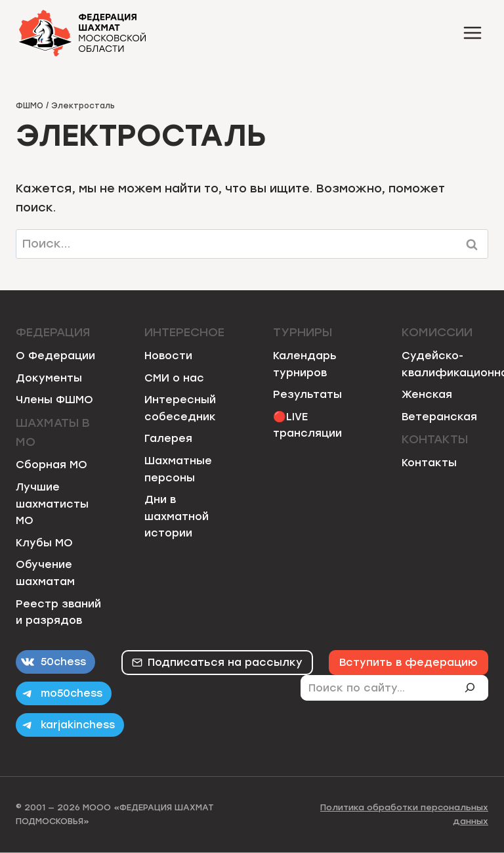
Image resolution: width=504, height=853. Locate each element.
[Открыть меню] (472, 33)
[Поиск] (475, 688)
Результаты (307, 394)
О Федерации (55, 356)
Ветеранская (439, 417)
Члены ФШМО (54, 400)
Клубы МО (44, 543)
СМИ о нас (174, 378)
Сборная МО (52, 465)
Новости (168, 356)
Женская (427, 394)
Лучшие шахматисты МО (52, 504)
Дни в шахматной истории (177, 516)
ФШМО (30, 106)
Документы (49, 378)
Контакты (429, 463)
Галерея (168, 438)
